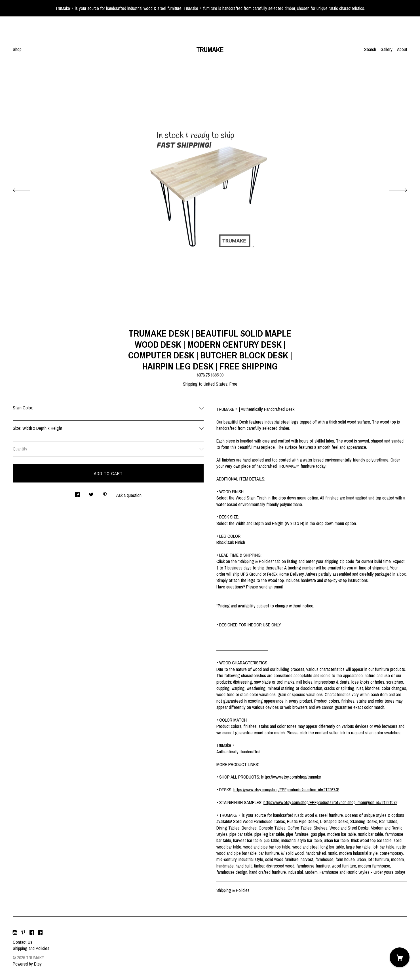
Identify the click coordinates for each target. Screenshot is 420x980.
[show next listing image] (393, 189)
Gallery (387, 49)
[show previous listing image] (27, 189)
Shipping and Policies (31, 948)
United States (216, 384)
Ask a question (129, 495)
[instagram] (15, 932)
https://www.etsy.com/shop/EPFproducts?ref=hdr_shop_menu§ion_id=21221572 (330, 802)
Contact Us (23, 942)
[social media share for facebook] (77, 493)
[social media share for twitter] (91, 493)
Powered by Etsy (27, 964)
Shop (17, 49)
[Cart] (400, 957)
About (402, 49)
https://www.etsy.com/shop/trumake (291, 777)
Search (370, 49)
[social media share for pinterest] (105, 493)
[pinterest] (23, 932)
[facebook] (32, 932)
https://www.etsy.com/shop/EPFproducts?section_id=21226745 (286, 790)
